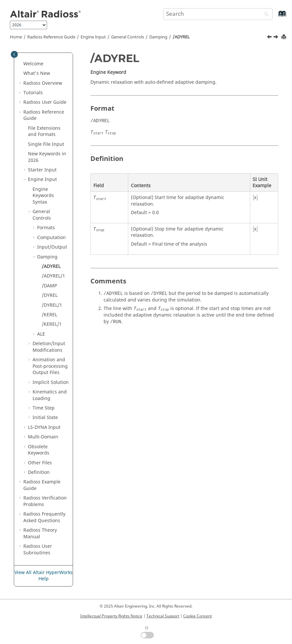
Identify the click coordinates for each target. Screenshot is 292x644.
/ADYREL (181, 37)
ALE (41, 334)
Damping (158, 37)
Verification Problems (45, 501)
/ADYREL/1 (53, 276)
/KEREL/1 (52, 324)
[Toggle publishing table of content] (14, 54)
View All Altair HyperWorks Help (44, 576)
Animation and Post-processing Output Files (50, 366)
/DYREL (50, 295)
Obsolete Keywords (39, 450)
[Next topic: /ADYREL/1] (277, 38)
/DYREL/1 (52, 305)
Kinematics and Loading (50, 395)
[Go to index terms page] (275, 17)
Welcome (33, 64)
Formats (46, 228)
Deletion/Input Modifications (49, 347)
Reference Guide (51, 37)
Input (44, 427)
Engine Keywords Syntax (43, 196)
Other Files (40, 463)
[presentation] (255, 198)
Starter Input (42, 170)
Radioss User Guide (45, 102)
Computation (51, 238)
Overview (43, 83)
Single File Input (46, 144)
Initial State (45, 418)
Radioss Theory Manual (40, 533)
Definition (39, 472)
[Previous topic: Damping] (270, 38)
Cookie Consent (197, 616)
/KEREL (49, 315)
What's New (37, 73)
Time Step (44, 408)
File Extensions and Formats (44, 132)
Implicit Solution (51, 382)
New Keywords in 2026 (47, 157)
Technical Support (163, 616)
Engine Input (93, 37)
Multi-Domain (43, 437)
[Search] (265, 15)
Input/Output (52, 247)
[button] (21, 64)
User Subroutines (38, 550)
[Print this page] (284, 37)
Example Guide (42, 485)
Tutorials (33, 93)
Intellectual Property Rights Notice (111, 616)
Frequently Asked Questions (44, 517)
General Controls (128, 37)
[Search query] (218, 14)
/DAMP (49, 286)
